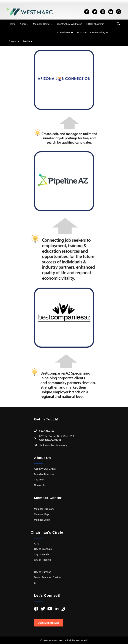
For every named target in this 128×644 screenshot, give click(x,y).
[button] (49, 623)
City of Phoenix (42, 560)
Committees (64, 32)
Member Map (41, 514)
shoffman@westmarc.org (53, 445)
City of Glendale (43, 549)
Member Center (42, 24)
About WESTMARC (45, 469)
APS (36, 544)
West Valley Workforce (69, 24)
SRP (37, 583)
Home (12, 24)
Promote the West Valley (91, 32)
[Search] (118, 24)
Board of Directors (44, 474)
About (23, 24)
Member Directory (44, 509)
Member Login (42, 520)
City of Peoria (41, 554)
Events (13, 41)
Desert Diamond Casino (47, 577)
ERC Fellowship (95, 24)
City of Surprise (43, 572)
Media (27, 41)
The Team (39, 480)
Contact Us (40, 485)
